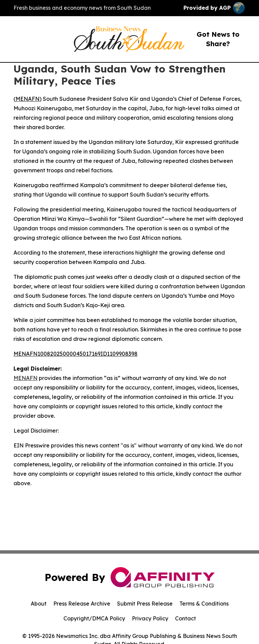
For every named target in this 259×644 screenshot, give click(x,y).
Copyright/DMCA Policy (94, 618)
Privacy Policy (150, 618)
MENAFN (27, 99)
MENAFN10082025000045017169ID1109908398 (76, 354)
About (39, 604)
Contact (185, 618)
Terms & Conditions (204, 604)
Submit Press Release (145, 604)
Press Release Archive (82, 604)
